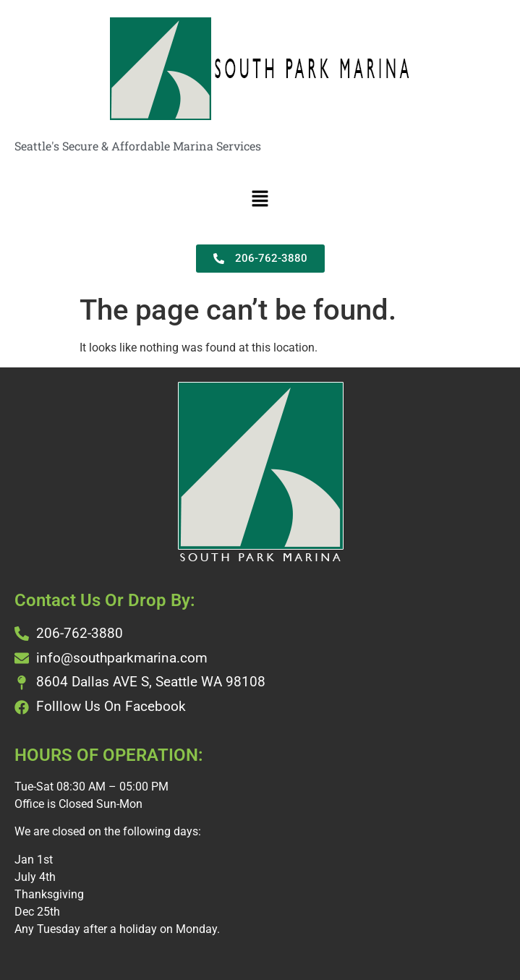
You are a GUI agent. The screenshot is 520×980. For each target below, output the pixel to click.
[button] (260, 200)
